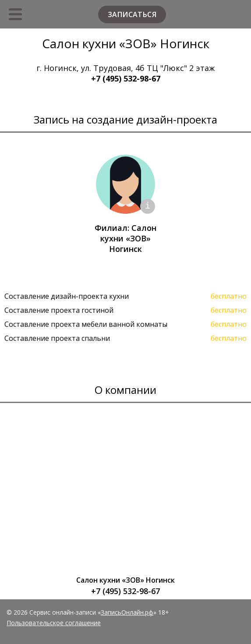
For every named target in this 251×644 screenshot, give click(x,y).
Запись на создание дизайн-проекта (125, 120)
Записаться (132, 14)
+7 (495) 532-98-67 (126, 78)
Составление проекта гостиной (59, 310)
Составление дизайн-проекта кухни (67, 296)
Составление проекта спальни (57, 338)
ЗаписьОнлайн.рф (127, 612)
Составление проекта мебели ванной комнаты (86, 324)
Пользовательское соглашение (54, 623)
